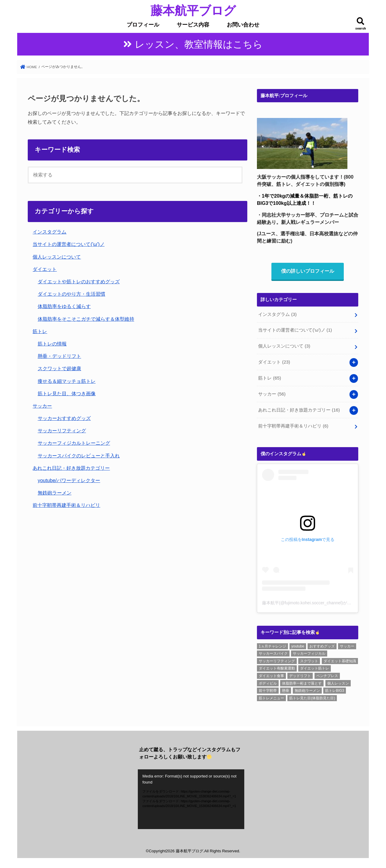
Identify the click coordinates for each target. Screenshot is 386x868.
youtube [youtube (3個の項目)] (298, 646)
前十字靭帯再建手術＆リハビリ (66, 505)
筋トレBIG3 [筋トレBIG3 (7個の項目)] (335, 691)
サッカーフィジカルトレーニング (74, 443)
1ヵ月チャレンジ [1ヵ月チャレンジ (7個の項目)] (272, 646)
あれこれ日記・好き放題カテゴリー (71, 468)
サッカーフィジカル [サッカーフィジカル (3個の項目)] (309, 653)
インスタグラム (49, 232)
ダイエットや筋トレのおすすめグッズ (79, 281)
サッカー (42, 406)
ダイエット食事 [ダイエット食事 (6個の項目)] (271, 676)
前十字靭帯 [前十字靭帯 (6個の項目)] (268, 691)
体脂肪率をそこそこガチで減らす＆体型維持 (86, 319)
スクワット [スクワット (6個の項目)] (309, 661)
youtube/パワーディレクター (69, 480)
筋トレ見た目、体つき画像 (67, 393)
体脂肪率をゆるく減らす (64, 306)
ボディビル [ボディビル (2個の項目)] (268, 683)
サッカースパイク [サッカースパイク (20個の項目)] (273, 653)
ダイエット (45, 269)
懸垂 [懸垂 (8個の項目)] (286, 691)
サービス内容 (193, 25)
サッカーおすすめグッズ (64, 418)
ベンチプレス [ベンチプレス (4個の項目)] (327, 676)
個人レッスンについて (57, 257)
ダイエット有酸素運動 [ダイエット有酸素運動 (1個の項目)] (277, 668)
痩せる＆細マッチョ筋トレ (67, 381)
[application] (191, 799)
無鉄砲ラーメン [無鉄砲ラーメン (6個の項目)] (307, 691)
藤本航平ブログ (193, 10)
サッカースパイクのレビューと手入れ (79, 456)
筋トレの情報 (52, 344)
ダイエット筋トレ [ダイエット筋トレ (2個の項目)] (315, 668)
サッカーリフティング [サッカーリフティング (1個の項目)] (277, 661)
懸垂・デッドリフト (59, 356)
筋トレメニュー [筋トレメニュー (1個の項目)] (271, 698)
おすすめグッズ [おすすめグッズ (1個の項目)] (322, 646)
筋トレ (40, 331)
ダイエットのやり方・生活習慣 (71, 294)
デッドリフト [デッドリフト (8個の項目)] (300, 676)
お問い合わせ (243, 25)
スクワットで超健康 (59, 368)
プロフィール (143, 25)
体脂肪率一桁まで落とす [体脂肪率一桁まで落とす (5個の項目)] (302, 683)
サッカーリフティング (62, 431)
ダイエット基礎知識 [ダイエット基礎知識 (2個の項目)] (340, 661)
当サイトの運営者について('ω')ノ (68, 244)
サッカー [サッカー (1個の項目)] (347, 646)
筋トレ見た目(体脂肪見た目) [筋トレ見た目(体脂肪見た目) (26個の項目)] (312, 698)
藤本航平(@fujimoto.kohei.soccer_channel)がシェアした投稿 (319, 603)
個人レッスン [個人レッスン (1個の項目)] (338, 683)
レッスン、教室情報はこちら (199, 44)
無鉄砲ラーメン (55, 493)
